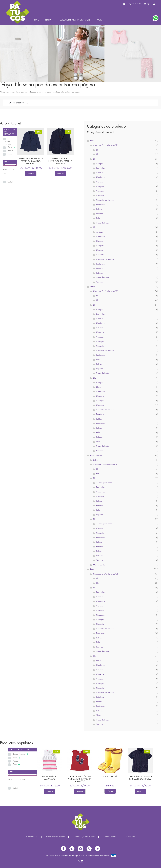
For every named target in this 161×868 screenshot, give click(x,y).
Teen (10, 154)
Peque (10, 151)
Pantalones (101, 205)
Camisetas (101, 177)
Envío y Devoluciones (55, 837)
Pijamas (99, 214)
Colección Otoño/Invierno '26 (106, 145)
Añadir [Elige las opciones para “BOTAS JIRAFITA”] (110, 791)
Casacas (100, 182)
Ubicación (131, 837)
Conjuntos (100, 196)
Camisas (100, 173)
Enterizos (100, 414)
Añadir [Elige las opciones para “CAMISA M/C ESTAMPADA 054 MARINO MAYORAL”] (140, 791)
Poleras (99, 428)
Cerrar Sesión (154, 4)
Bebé (10, 147)
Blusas (99, 387)
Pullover (99, 364)
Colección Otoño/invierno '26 (106, 465)
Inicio (37, 20)
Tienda (48, 20)
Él (97, 150)
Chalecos (100, 332)
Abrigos (99, 164)
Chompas (100, 191)
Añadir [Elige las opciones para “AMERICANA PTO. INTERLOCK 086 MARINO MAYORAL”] (60, 174)
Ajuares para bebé (104, 483)
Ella (98, 155)
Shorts (99, 715)
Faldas (99, 419)
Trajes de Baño (102, 223)
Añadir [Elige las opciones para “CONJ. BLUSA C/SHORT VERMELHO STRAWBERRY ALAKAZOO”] (80, 791)
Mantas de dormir (101, 565)
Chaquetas (101, 187)
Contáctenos (32, 837)
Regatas (100, 369)
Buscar (124, 4)
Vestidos (100, 282)
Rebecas (100, 273)
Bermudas (100, 168)
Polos (98, 218)
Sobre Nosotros (110, 837)
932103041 (135, 4)
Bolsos (96, 460)
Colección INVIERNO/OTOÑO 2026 (76, 20)
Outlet (100, 20)
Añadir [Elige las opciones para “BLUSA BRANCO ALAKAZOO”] (50, 791)
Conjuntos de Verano (105, 200)
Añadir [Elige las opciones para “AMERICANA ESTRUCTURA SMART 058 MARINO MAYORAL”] (31, 174)
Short (98, 442)
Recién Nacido (8, 143)
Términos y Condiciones (84, 837)
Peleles (99, 209)
